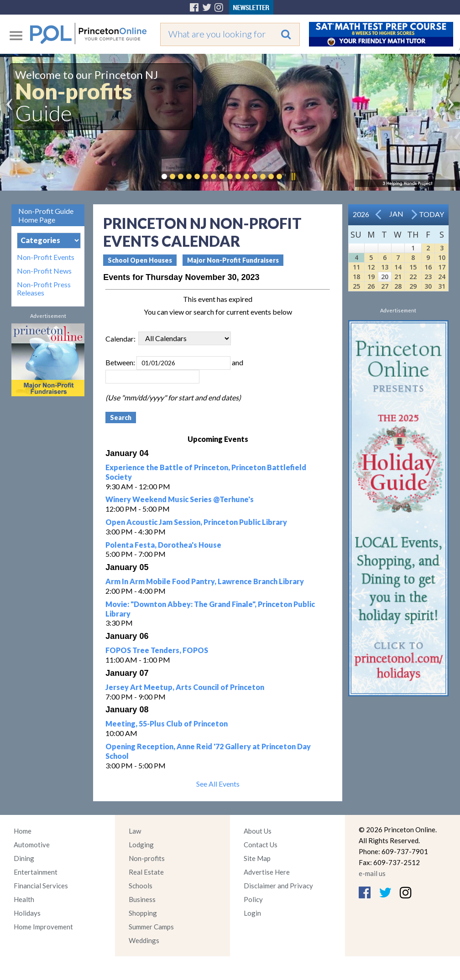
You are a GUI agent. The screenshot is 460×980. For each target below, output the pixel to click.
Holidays (27, 913)
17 (442, 267)
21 (398, 277)
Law (135, 831)
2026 (361, 214)
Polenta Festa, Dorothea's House (163, 545)
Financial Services (41, 886)
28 (398, 286)
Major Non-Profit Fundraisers (233, 260)
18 (356, 277)
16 (428, 267)
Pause (293, 176)
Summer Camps (151, 927)
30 (428, 286)
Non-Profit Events (46, 257)
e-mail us (372, 873)
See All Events (218, 784)
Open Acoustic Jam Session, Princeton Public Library (196, 522)
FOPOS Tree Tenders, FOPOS (157, 650)
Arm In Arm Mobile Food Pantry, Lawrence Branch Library (205, 581)
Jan (396, 214)
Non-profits (147, 858)
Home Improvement (43, 927)
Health (24, 899)
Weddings (144, 940)
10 (442, 257)
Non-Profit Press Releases (44, 289)
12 (371, 267)
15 (413, 267)
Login (252, 913)
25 (356, 286)
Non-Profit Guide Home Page (46, 215)
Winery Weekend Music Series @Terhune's (180, 499)
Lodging (141, 845)
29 (413, 286)
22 (413, 277)
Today (431, 214)
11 (356, 267)
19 (371, 277)
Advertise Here (267, 872)
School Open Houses (140, 260)
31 (442, 286)
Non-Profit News (44, 271)
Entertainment (36, 872)
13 (385, 267)
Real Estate (146, 872)
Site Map (257, 858)
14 (398, 267)
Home (23, 831)
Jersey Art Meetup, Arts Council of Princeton (185, 687)
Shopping (143, 913)
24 (442, 277)
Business (142, 899)
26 (371, 286)
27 (385, 286)
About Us (258, 831)
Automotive (32, 845)
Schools (141, 886)
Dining (24, 858)
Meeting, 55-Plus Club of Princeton (167, 723)
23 (428, 277)
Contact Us (261, 845)
